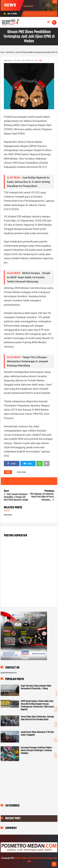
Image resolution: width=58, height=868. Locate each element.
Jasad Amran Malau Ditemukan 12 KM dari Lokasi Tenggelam (37, 734)
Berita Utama (21, 472)
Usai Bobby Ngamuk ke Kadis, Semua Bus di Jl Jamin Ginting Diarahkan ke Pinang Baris (28, 182)
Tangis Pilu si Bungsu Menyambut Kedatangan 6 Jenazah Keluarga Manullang (27, 361)
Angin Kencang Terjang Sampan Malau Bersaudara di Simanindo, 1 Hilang (36, 687)
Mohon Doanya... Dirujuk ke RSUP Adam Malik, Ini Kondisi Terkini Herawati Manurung (29, 277)
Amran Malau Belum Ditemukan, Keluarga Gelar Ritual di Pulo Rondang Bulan (37, 718)
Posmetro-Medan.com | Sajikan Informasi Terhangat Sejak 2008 (36, 860)
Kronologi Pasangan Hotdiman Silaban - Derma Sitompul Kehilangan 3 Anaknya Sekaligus (37, 750)
